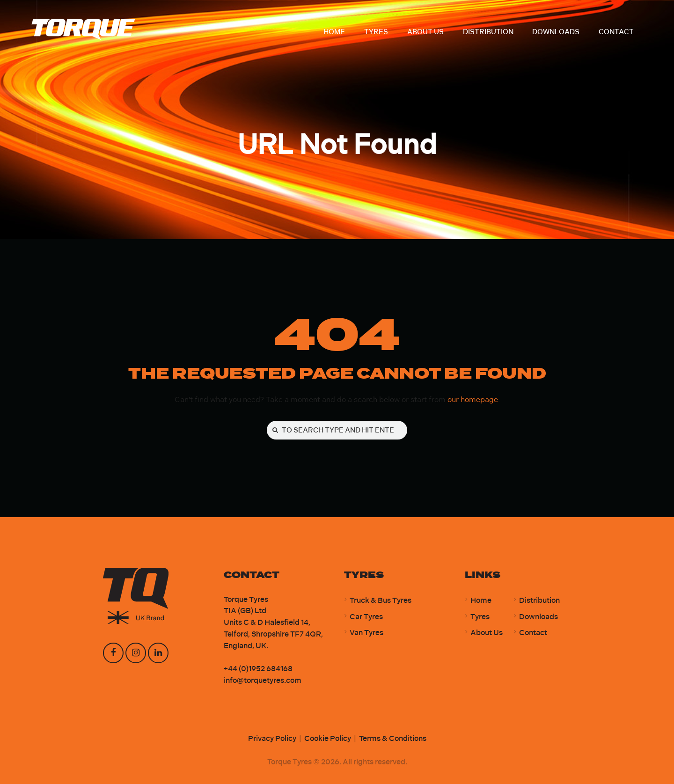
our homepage (473, 399)
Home (481, 600)
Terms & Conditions (393, 738)
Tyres (480, 617)
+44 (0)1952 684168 (258, 669)
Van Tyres (366, 633)
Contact (533, 633)
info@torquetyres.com (263, 680)
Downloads (538, 617)
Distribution (539, 600)
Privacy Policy (272, 738)
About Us (487, 633)
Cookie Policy (328, 738)
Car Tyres (366, 617)
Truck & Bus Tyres (381, 600)
